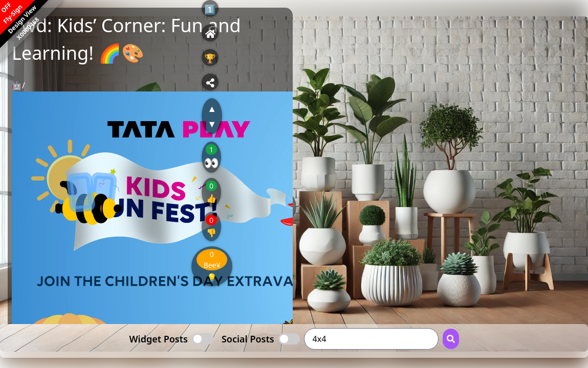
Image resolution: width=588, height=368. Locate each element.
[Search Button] (451, 339)
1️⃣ (210, 9)
